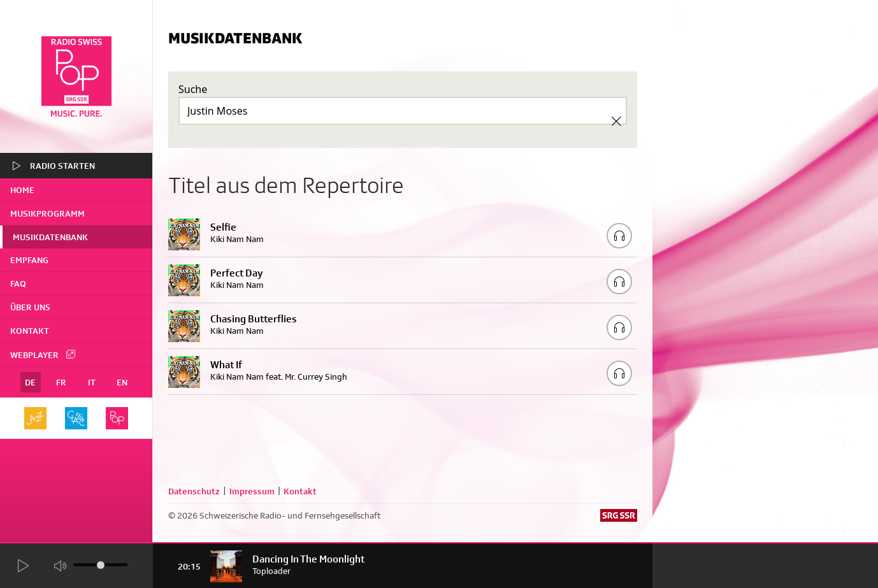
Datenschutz (194, 491)
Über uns (30, 307)
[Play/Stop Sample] (619, 236)
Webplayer (43, 354)
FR (61, 382)
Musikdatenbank (50, 237)
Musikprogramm (47, 213)
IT (92, 382)
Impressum (252, 491)
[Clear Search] (616, 121)
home (22, 190)
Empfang (29, 260)
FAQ (18, 283)
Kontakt (30, 331)
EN (122, 382)
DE (30, 382)
